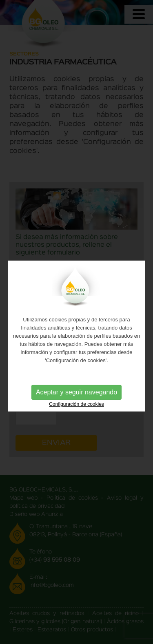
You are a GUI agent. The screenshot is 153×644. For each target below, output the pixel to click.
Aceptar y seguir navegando (76, 395)
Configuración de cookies (76, 407)
